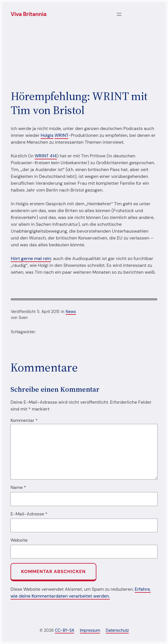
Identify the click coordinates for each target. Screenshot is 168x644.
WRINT (61, 135)
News (71, 312)
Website (19, 540)
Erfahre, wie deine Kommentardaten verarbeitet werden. (81, 593)
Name (18, 487)
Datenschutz (117, 630)
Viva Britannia (29, 14)
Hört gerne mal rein (31, 258)
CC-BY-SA (65, 630)
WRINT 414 (46, 156)
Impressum (90, 630)
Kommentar (24, 420)
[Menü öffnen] (119, 14)
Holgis (47, 135)
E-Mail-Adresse (29, 514)
